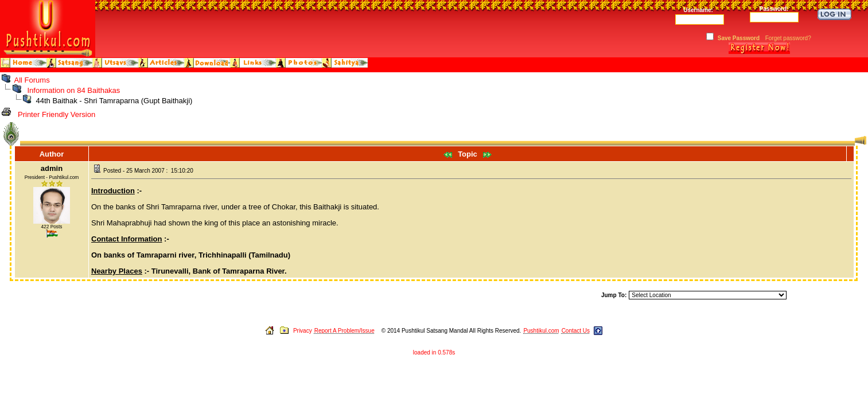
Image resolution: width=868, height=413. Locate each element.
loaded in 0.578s (434, 352)
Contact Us (576, 331)
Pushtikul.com (541, 331)
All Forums (32, 80)
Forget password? (788, 38)
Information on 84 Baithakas (73, 90)
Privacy (303, 331)
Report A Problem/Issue (345, 331)
